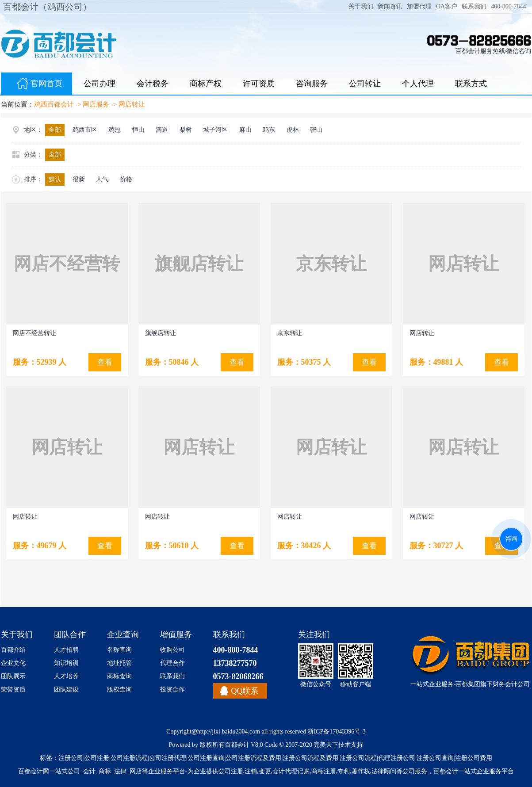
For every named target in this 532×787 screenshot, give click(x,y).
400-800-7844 (508, 6)
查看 (237, 362)
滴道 (162, 130)
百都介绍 (13, 650)
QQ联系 (245, 691)
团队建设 (66, 690)
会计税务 (153, 84)
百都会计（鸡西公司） (47, 7)
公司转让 (365, 84)
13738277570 (235, 663)
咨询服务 (312, 84)
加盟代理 (419, 6)
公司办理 (100, 84)
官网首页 (36, 84)
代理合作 (172, 663)
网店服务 (96, 104)
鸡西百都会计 (54, 104)
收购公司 (172, 650)
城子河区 (215, 130)
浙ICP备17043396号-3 (336, 732)
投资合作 (172, 690)
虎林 (293, 130)
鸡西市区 (85, 130)
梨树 (186, 130)
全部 (55, 130)
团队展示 (13, 676)
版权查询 (119, 690)
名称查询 (119, 650)
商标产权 (206, 84)
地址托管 (119, 663)
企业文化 (13, 663)
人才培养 (66, 676)
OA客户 (447, 6)
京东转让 (290, 333)
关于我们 (361, 6)
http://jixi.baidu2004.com (229, 732)
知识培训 (66, 663)
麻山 (245, 130)
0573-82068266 (238, 676)
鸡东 (269, 130)
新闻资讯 (390, 6)
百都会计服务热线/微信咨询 (494, 51)
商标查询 (119, 676)
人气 (102, 179)
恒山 (138, 130)
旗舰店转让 (161, 333)
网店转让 (132, 104)
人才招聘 (66, 650)
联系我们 (474, 6)
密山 (316, 130)
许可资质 (259, 84)
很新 (79, 179)
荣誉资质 (13, 690)
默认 (55, 179)
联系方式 (471, 84)
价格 (126, 179)
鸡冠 (115, 130)
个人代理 (418, 84)
